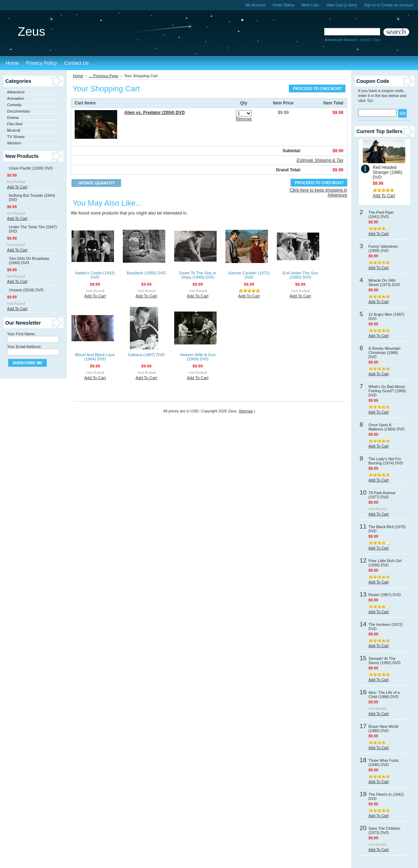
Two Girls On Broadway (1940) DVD (29, 261)
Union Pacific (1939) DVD (31, 168)
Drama (13, 118)
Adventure (16, 92)
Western (14, 143)
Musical (14, 130)
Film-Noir (15, 124)
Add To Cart (17, 187)
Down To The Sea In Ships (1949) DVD (197, 275)
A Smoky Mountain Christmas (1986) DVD (385, 353)
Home (78, 76)
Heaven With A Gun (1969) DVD (198, 357)
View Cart (341, 5)
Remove (244, 119)
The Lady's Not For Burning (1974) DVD (386, 461)
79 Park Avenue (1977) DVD (382, 495)
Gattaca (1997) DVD (146, 355)
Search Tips (370, 40)
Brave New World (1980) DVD (383, 729)
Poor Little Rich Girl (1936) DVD (385, 563)
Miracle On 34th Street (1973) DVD (384, 282)
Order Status (284, 5)
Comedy (14, 105)
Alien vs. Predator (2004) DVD (154, 113)
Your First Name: (21, 334)
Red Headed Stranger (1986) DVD (388, 172)
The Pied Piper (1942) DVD (381, 215)
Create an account (397, 5)
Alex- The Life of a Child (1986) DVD (384, 695)
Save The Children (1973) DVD (384, 830)
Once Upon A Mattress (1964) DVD (386, 427)
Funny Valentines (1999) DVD (383, 249)
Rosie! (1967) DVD (385, 595)
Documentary (19, 111)
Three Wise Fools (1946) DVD (383, 763)
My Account (256, 5)
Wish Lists (310, 5)
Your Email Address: (24, 347)
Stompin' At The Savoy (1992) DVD (385, 661)
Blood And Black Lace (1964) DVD (95, 357)
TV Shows (16, 137)
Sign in (370, 5)
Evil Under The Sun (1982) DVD (300, 275)
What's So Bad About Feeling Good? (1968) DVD (387, 391)
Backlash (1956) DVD (146, 273)
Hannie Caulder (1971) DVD (249, 275)
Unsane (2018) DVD (26, 290)
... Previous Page (104, 76)
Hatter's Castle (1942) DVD (95, 275)
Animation (16, 98)
